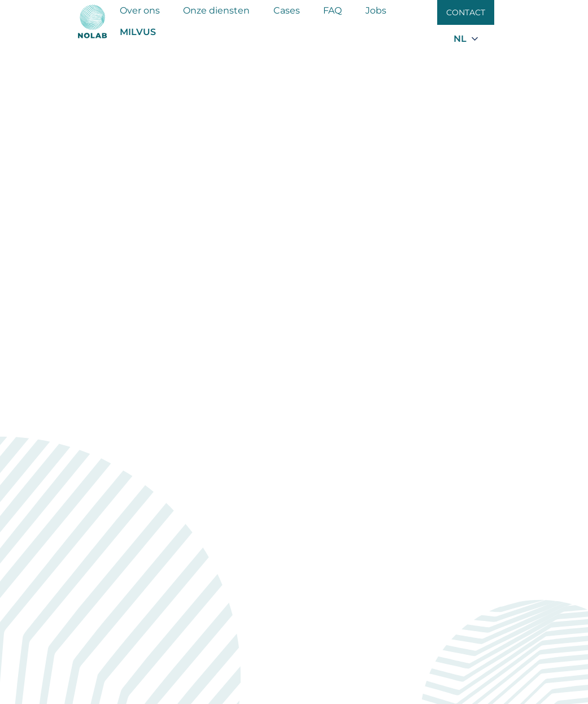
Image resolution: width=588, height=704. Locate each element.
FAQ (332, 10)
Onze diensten (216, 10)
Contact (466, 12)
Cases (287, 10)
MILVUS (138, 32)
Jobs (376, 10)
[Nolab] (93, 21)
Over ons (140, 10)
